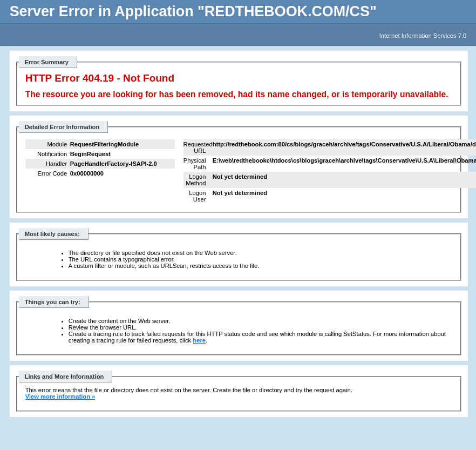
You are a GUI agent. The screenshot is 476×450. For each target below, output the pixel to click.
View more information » (60, 397)
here (199, 340)
